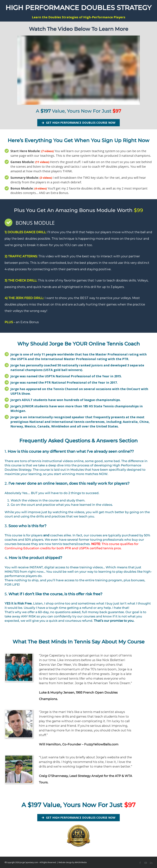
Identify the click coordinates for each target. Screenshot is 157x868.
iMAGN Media (81, 862)
